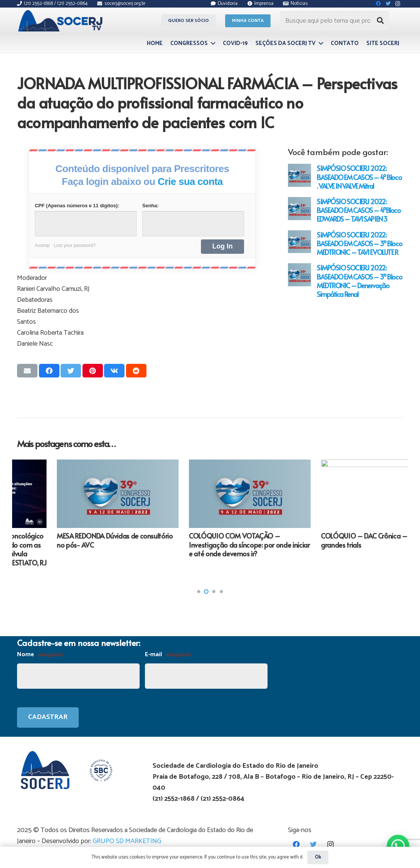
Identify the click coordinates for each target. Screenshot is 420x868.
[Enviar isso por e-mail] (27, 371)
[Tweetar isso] (71, 371)
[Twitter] (313, 844)
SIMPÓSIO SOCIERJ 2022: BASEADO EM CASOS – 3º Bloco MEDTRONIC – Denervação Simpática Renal (359, 281)
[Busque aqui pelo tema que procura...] (334, 21)
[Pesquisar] (380, 21)
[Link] (61, 21)
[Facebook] (296, 844)
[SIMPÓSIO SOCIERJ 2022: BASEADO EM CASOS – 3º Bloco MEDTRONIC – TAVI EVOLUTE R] (299, 242)
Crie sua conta (190, 182)
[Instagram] (331, 844)
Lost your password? (75, 245)
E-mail (168, 655)
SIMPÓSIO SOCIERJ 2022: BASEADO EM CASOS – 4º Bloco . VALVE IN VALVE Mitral (359, 177)
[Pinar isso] (93, 371)
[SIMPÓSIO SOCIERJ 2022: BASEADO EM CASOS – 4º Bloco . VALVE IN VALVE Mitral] (299, 175)
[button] (199, 592)
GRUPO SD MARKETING (127, 841)
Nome (40, 655)
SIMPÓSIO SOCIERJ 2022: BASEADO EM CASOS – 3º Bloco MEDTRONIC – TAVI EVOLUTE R (359, 243)
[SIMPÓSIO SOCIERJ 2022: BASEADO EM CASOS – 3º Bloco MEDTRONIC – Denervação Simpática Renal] (299, 275)
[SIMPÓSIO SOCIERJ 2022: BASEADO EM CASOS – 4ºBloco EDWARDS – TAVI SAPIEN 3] (299, 209)
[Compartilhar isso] (49, 371)
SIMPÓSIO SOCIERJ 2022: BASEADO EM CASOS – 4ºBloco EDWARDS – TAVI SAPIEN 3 (359, 210)
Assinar (42, 245)
